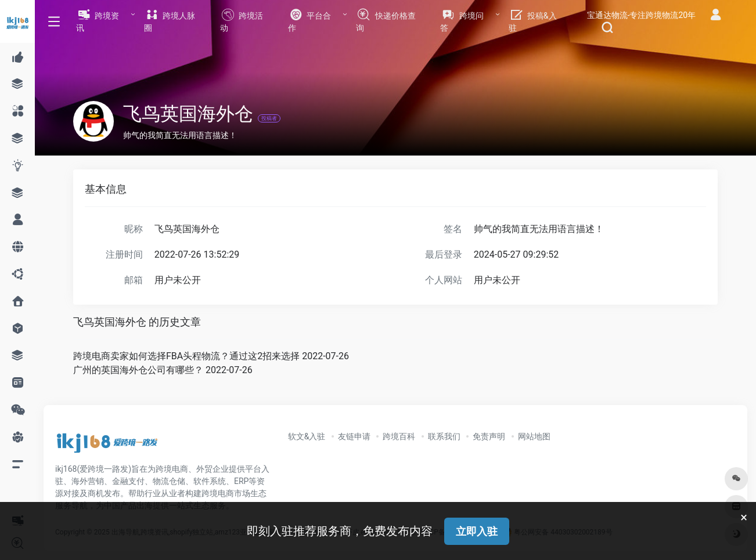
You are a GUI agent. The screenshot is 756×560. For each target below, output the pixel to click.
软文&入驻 (307, 436)
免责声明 (489, 436)
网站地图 (534, 436)
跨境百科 (399, 436)
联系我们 (444, 436)
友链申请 (354, 436)
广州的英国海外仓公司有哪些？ (138, 370)
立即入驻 (477, 531)
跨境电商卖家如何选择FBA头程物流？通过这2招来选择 (186, 356)
